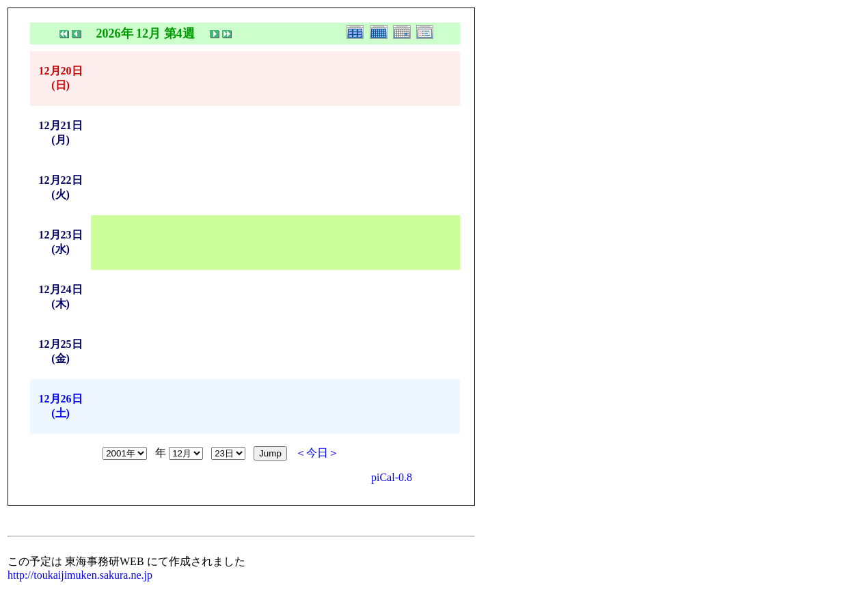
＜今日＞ (317, 453)
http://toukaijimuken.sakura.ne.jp (80, 575)
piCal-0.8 (392, 477)
